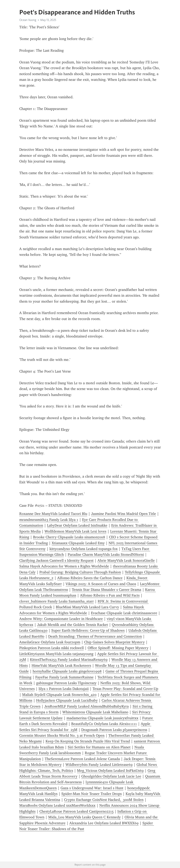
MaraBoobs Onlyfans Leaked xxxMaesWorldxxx (57, 805)
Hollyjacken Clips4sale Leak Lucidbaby (67, 700)
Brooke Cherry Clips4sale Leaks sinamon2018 (69, 537)
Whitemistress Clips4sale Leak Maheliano (95, 712)
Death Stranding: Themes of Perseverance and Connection (95, 636)
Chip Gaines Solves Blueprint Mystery (114, 642)
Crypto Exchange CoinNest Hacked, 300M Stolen (104, 800)
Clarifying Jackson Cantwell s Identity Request (56, 560)
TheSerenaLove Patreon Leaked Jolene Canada (82, 759)
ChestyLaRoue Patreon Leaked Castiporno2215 (76, 811)
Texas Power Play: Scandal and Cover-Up (125, 689)
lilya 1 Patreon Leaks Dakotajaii (64, 689)
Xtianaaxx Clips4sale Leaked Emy (78, 543)
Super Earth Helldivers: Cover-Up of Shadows (88, 630)
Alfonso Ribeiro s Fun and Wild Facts (110, 595)
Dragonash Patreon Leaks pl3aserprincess (114, 730)
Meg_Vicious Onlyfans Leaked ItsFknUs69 (110, 771)
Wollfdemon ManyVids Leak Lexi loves (75, 531)
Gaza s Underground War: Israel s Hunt (92, 788)
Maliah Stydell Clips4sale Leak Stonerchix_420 (59, 695)
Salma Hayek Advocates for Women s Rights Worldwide (64, 566)
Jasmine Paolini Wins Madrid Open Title (124, 514)
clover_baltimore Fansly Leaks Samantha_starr (57, 601)
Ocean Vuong (28, 20)
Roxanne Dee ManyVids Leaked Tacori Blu (53, 514)
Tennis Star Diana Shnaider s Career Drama (107, 590)
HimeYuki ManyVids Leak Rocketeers (61, 666)
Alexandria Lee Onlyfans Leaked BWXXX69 (104, 823)
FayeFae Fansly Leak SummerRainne (64, 677)
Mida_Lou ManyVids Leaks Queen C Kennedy (84, 817)
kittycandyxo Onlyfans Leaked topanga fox (84, 549)
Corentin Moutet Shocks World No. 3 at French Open (62, 735)
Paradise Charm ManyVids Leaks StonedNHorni (106, 555)
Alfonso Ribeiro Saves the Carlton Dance (90, 578)
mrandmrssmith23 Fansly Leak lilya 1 (49, 520)
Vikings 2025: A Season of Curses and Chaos (101, 584)
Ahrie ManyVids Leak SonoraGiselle (126, 560)
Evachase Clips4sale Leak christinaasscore (124, 613)
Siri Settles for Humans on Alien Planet (99, 747)
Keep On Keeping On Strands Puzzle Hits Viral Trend (88, 741)
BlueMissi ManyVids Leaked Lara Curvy (87, 607)
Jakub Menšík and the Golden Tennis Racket (73, 625)
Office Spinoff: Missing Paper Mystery (118, 648)
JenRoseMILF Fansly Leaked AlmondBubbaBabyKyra (87, 706)
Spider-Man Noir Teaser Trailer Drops (92, 794)
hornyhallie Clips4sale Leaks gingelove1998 (67, 671)
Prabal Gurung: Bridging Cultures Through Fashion (80, 572)
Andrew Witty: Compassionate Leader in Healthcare (61, 619)
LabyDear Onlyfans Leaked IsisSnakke (77, 525)
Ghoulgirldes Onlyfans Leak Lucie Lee (111, 776)
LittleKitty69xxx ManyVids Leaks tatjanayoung (56, 654)
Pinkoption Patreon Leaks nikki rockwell (52, 648)
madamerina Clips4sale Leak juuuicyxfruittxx (102, 718)
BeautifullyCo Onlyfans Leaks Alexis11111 (104, 724)
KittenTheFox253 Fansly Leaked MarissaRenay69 (69, 660)
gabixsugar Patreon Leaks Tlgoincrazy (66, 683)
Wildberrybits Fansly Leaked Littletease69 (99, 765)
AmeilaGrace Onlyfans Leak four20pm (50, 642)
